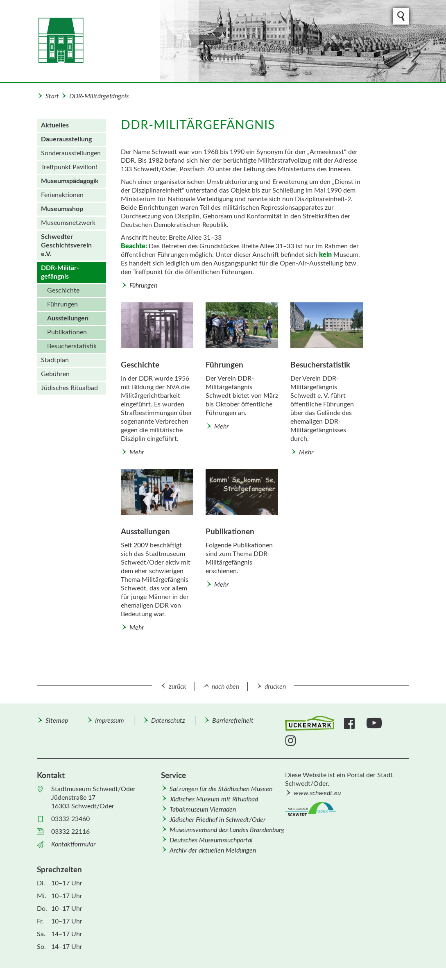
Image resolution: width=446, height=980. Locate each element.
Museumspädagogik (70, 181)
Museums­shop (62, 209)
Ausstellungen (68, 318)
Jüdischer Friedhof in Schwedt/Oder (217, 820)
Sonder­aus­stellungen (71, 153)
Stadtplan (55, 360)
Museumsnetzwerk (68, 223)
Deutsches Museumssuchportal (211, 840)
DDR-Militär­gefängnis (99, 96)
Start (52, 96)
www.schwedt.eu (317, 793)
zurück (178, 687)
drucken (275, 687)
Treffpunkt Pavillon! (69, 167)
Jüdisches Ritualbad (69, 388)
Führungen (62, 304)
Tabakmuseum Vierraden (203, 810)
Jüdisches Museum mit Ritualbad (214, 799)
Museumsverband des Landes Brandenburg (227, 830)
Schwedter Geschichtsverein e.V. (66, 245)
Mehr (137, 452)
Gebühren (55, 374)
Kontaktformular (73, 844)
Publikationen (67, 332)
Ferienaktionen (62, 195)
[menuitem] (71, 126)
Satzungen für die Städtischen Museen (221, 789)
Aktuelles (55, 125)
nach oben (225, 687)
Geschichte (63, 290)
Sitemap (57, 721)
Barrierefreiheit (233, 721)
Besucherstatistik (72, 346)
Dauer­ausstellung (66, 139)
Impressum (110, 721)
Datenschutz (168, 721)
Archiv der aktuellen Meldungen (213, 851)
